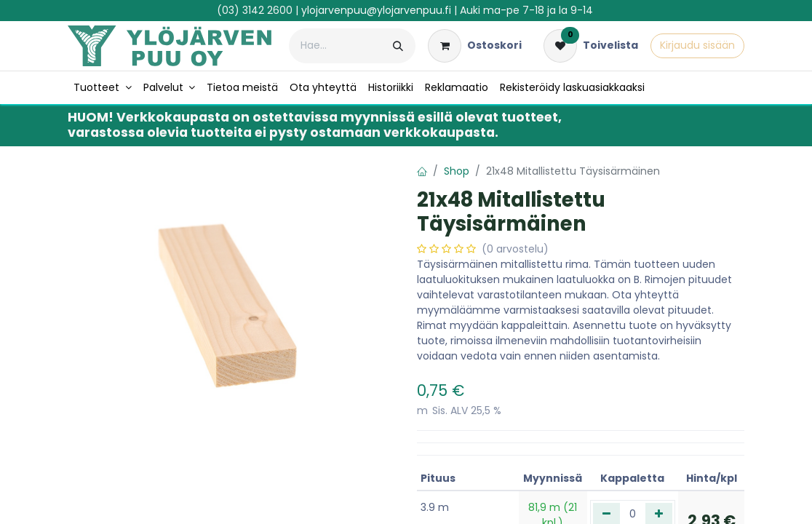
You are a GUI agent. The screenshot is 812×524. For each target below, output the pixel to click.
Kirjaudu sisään (697, 45)
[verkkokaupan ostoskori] (475, 46)
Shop (457, 171)
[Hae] (398, 46)
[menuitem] (103, 88)
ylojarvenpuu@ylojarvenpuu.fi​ (376, 10)
